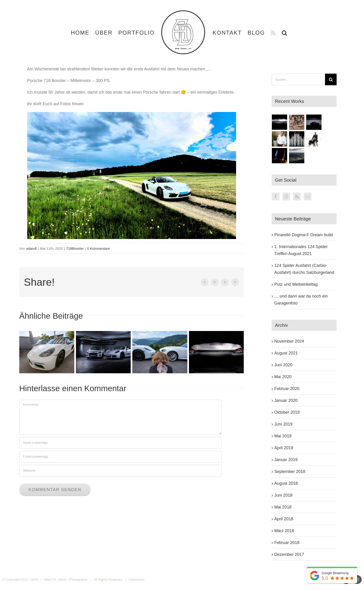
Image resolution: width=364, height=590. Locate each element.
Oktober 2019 (287, 412)
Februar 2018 (287, 543)
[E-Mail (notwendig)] (120, 457)
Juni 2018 (283, 495)
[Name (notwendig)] (120, 443)
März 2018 (284, 531)
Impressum (136, 580)
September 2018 (290, 472)
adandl (31, 248)
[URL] (120, 471)
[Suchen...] (298, 79)
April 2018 (284, 519)
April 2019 (284, 448)
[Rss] (297, 197)
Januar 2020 (286, 400)
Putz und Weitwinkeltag (296, 284)
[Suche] (331, 79)
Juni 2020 (283, 365)
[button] (285, 33)
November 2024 (289, 341)
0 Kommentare (98, 248)
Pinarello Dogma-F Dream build (304, 235)
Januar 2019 (286, 460)
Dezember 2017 (289, 554)
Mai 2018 (283, 507)
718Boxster (75, 248)
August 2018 (286, 483)
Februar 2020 (287, 389)
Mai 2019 (283, 436)
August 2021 (286, 353)
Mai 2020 (283, 377)
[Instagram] (286, 197)
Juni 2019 (283, 424)
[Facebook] (276, 197)
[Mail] (308, 197)
